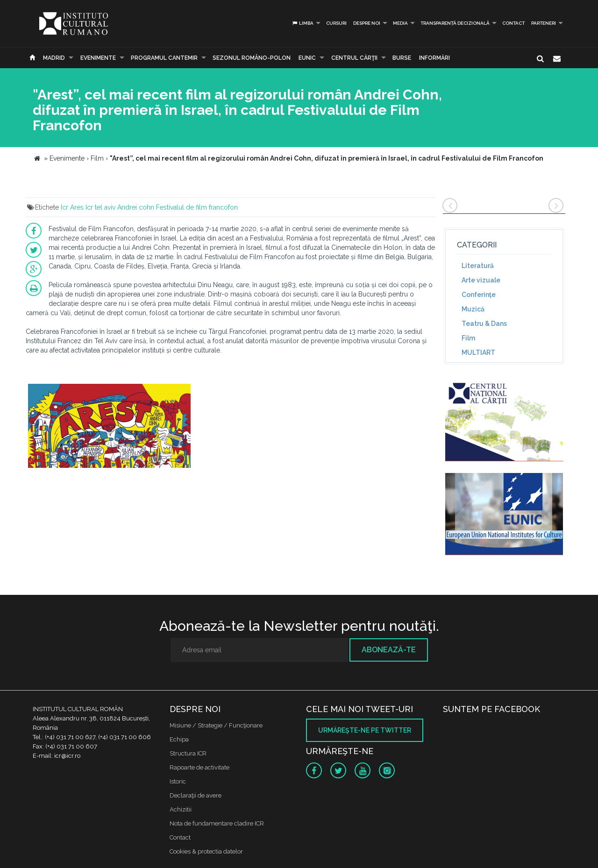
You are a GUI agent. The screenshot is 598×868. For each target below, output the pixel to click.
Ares (77, 207)
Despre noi (367, 23)
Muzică (473, 309)
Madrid (54, 58)
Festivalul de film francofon (197, 207)
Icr (64, 207)
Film (468, 338)
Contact (513, 23)
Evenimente (98, 58)
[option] (109, 427)
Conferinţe (479, 295)
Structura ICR (188, 753)
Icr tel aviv (100, 207)
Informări (434, 58)
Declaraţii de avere (196, 795)
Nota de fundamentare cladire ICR (217, 823)
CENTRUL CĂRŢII (354, 58)
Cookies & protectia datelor (206, 851)
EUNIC (307, 58)
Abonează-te (389, 650)
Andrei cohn (136, 207)
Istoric (178, 781)
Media (400, 23)
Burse (402, 58)
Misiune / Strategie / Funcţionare (216, 725)
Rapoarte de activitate (199, 767)
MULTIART (478, 353)
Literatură (478, 266)
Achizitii (181, 809)
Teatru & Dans (484, 324)
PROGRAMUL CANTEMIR (164, 58)
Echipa (179, 739)
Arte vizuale (481, 280)
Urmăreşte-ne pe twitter (365, 730)
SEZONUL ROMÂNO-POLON (252, 58)
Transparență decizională (455, 23)
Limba (303, 23)
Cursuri (336, 23)
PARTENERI (544, 23)
